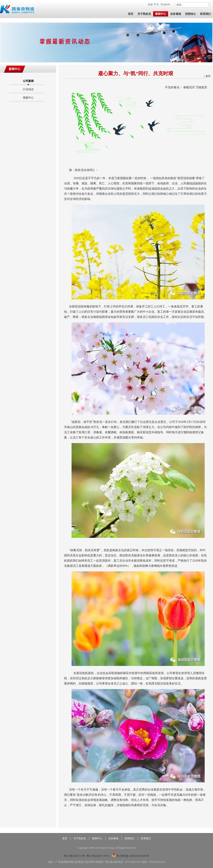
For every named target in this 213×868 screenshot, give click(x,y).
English (166, 4)
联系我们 (146, 838)
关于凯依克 (80, 838)
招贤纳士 (130, 838)
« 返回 (207, 76)
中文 (157, 4)
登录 (150, 4)
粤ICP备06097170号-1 (98, 856)
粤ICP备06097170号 (75, 856)
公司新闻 (28, 81)
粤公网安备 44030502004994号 (131, 856)
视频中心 (28, 98)
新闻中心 (15, 69)
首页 (65, 838)
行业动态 (28, 89)
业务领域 (113, 838)
